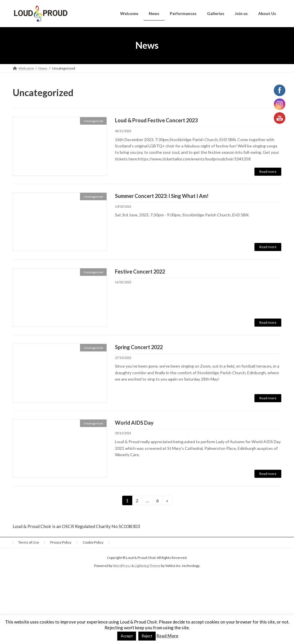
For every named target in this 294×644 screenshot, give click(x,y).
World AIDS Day (134, 423)
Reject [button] (147, 636)
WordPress (122, 566)
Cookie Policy (93, 542)
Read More (168, 636)
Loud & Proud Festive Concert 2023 (156, 120)
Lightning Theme (148, 566)
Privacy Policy (61, 542)
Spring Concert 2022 (139, 347)
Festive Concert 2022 (140, 272)
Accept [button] (127, 636)
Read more (268, 172)
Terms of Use (29, 542)
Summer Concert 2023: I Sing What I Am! (162, 196)
